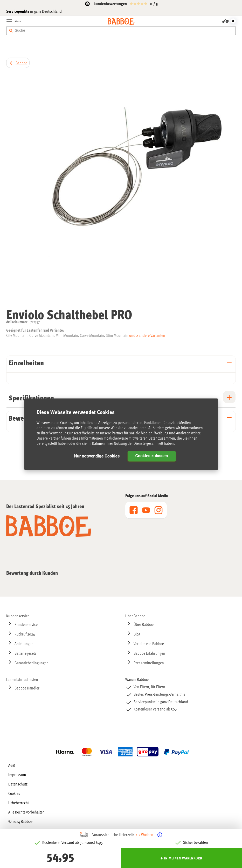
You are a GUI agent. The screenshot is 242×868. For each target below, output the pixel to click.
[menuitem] (62, 616)
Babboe (21, 63)
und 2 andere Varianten (147, 335)
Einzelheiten (26, 363)
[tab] (121, 364)
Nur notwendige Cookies (97, 456)
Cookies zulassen (151, 456)
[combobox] (121, 31)
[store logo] (121, 21)
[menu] (146, 510)
